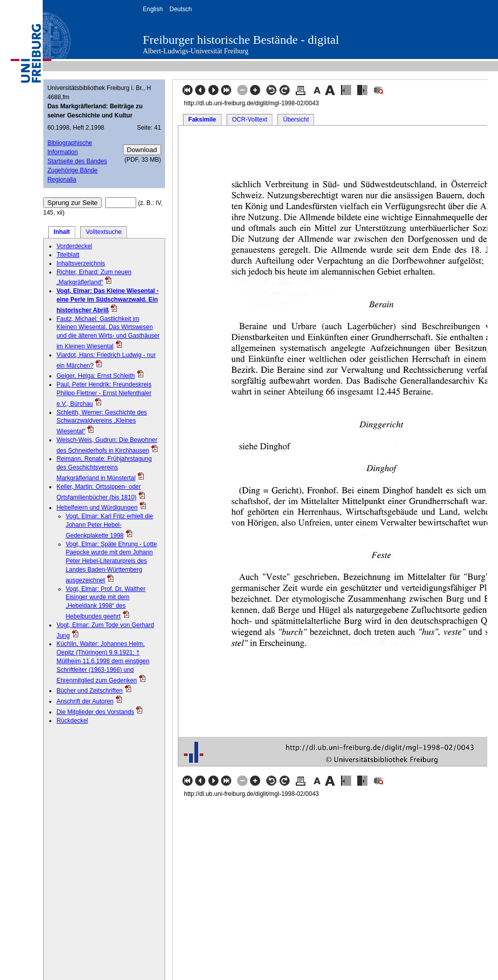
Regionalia (62, 180)
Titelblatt (68, 255)
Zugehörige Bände (72, 170)
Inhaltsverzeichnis (81, 263)
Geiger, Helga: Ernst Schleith (96, 376)
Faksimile (203, 120)
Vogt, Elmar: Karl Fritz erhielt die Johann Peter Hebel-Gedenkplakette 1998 (109, 526)
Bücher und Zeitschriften (89, 691)
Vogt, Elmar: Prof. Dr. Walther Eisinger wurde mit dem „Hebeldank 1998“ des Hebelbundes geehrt (105, 603)
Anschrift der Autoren (85, 701)
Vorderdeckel (74, 246)
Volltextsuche (104, 232)
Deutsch (180, 9)
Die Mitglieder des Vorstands (95, 712)
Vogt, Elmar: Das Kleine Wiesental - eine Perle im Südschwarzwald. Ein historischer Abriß (107, 301)
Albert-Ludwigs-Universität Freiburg (196, 51)
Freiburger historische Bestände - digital (241, 40)
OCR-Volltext (249, 120)
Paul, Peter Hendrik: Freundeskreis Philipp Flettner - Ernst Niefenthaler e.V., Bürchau (104, 394)
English (153, 9)
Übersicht (296, 120)
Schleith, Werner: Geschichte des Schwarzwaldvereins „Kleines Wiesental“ (102, 422)
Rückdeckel (72, 721)
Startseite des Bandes (77, 161)
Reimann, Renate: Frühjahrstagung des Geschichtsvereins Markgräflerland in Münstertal (104, 468)
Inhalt (62, 232)
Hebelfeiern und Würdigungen (97, 508)
